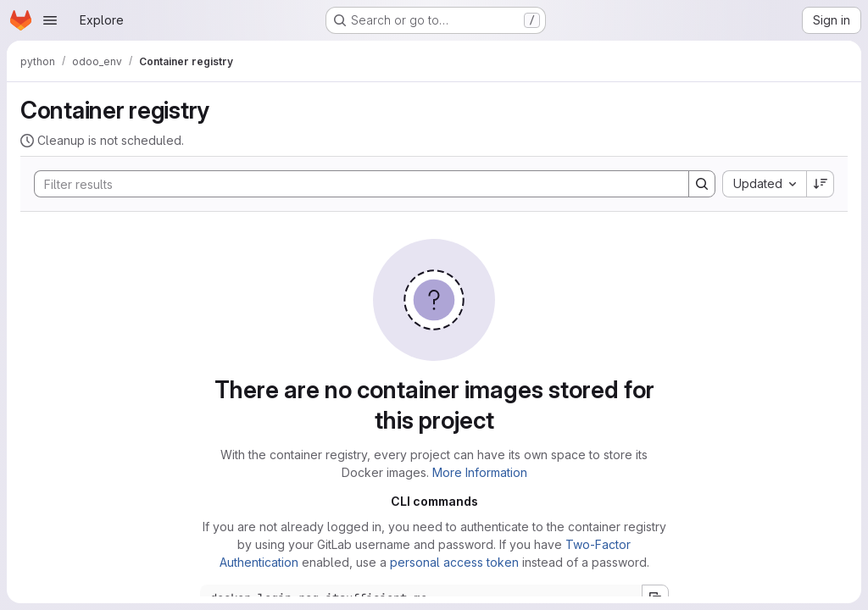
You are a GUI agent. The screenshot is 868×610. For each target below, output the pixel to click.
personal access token (454, 562)
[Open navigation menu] (50, 20)
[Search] (353, 184)
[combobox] (764, 184)
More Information (480, 472)
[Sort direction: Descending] (821, 184)
